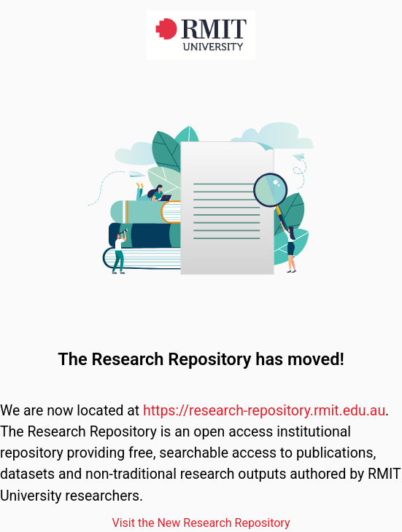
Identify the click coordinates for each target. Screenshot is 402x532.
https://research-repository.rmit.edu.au (264, 411)
